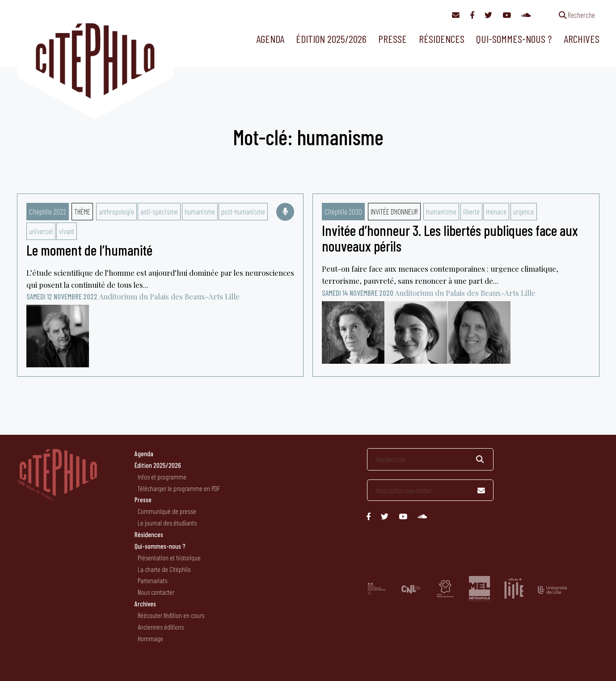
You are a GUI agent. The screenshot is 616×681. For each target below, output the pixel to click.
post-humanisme (243, 211)
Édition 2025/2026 (331, 39)
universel (41, 231)
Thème (82, 211)
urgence (524, 211)
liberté (471, 211)
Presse (392, 39)
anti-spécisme (159, 211)
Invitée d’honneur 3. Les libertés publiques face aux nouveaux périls (450, 238)
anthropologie (116, 211)
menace (496, 211)
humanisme (200, 211)
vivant (67, 231)
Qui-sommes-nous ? (514, 39)
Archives (582, 39)
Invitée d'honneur (394, 211)
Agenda (270, 39)
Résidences (442, 39)
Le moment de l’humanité (89, 250)
